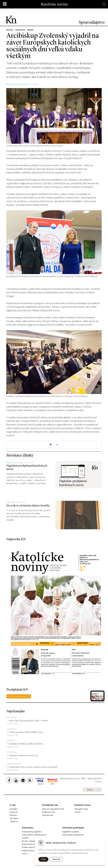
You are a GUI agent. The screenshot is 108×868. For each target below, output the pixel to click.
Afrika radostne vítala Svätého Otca (26, 732)
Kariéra (13, 815)
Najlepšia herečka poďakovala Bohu (26, 744)
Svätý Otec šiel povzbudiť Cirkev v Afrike (28, 721)
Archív (90, 790)
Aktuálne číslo (81, 809)
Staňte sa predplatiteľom (19, 696)
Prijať (43, 859)
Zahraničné (13, 764)
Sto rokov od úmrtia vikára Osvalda (28, 506)
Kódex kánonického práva (35, 847)
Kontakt (14, 809)
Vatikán (11, 718)
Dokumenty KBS (30, 844)
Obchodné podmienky (73, 835)
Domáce (11, 741)
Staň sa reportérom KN (53, 809)
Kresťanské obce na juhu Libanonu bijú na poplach (33, 767)
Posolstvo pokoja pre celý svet (23, 755)
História (14, 821)
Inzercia (14, 812)
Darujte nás (48, 815)
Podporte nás (48, 812)
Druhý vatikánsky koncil (34, 841)
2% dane (14, 818)
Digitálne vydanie (71, 832)
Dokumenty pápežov (32, 832)
